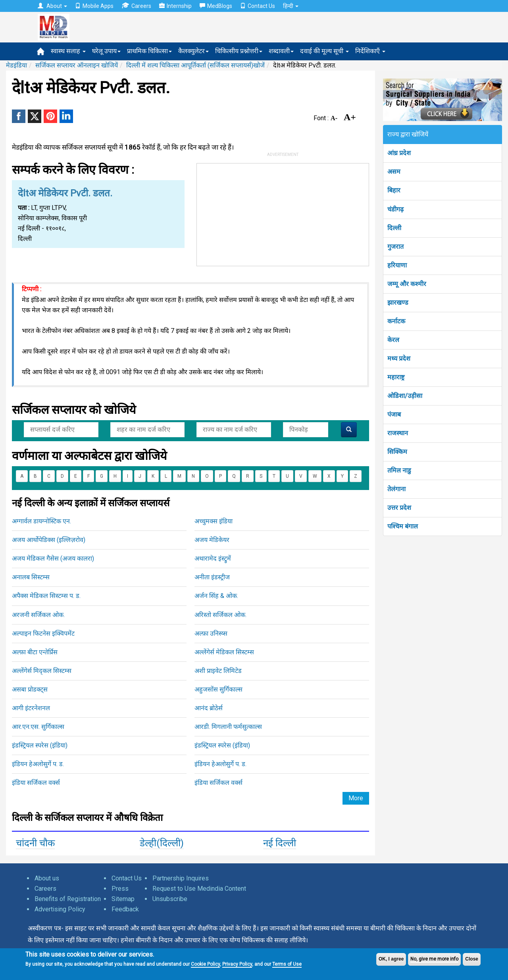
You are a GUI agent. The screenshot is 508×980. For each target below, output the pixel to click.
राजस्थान (398, 433)
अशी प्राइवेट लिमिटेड (218, 671)
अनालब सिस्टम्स (31, 577)
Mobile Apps (94, 6)
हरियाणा (397, 265)
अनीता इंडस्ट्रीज (212, 577)
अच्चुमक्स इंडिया (214, 521)
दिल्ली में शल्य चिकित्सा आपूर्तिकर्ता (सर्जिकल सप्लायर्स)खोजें (195, 65)
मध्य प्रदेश (399, 358)
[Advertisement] (283, 213)
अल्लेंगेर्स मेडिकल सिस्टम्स (224, 652)
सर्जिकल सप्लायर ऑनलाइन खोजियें (77, 65)
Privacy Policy (237, 964)
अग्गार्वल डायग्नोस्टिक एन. (41, 521)
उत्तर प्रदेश (399, 508)
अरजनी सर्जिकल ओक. (38, 615)
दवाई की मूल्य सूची (324, 51)
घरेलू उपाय (106, 51)
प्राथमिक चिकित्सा (149, 51)
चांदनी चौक (35, 843)
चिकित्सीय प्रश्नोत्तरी (239, 51)
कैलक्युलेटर (193, 51)
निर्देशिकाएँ (370, 51)
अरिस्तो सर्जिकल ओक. (220, 615)
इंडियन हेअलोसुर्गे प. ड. (38, 764)
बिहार (394, 190)
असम (394, 172)
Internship (175, 6)
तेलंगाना (396, 489)
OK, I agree (391, 959)
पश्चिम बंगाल (403, 526)
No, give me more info (434, 959)
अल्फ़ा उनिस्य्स (211, 633)
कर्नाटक (396, 321)
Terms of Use (287, 964)
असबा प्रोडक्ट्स (30, 689)
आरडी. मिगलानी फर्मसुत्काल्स (228, 727)
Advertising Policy (60, 909)
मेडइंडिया (16, 65)
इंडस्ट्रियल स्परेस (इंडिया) (40, 745)
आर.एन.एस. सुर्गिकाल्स (38, 727)
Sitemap (123, 899)
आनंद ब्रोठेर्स (209, 708)
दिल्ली (394, 228)
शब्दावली (281, 51)
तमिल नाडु (399, 470)
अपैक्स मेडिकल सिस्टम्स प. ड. (46, 596)
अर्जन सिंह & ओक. (216, 596)
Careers (136, 6)
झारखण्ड (398, 303)
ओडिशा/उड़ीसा (405, 396)
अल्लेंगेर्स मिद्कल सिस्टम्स (42, 671)
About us (47, 878)
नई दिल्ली (280, 843)
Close (472, 959)
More (356, 798)
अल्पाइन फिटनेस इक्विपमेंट (43, 633)
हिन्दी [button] (291, 6)
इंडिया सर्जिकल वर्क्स (36, 783)
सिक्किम (397, 452)
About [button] (52, 6)
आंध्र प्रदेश (399, 153)
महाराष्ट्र (396, 377)
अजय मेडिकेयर (212, 540)
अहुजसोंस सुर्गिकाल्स (218, 689)
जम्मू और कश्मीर (407, 284)
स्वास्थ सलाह (68, 51)
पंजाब (394, 414)
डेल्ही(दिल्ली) (162, 843)
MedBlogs (216, 6)
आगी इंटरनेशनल (31, 708)
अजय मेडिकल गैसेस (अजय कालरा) (53, 558)
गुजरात (395, 247)
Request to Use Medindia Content (199, 889)
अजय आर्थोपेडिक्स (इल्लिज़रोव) (49, 540)
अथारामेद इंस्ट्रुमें (213, 558)
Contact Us (258, 6)
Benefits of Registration (68, 899)
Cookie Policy (205, 964)
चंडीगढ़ (395, 209)
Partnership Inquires (181, 878)
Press (120, 889)
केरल (393, 340)
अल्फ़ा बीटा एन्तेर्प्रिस (35, 652)
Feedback (125, 909)
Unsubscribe (170, 899)
